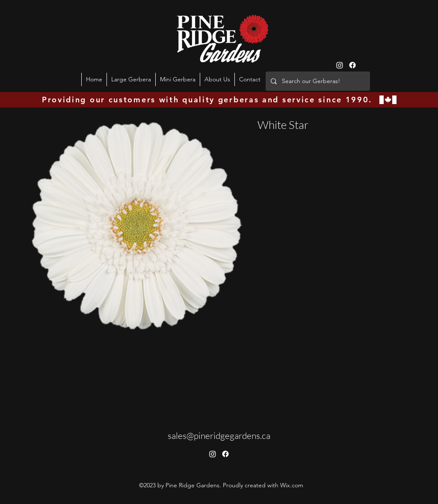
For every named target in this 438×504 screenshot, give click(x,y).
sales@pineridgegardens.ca (219, 435)
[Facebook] (352, 65)
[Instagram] (340, 65)
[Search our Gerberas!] (317, 81)
